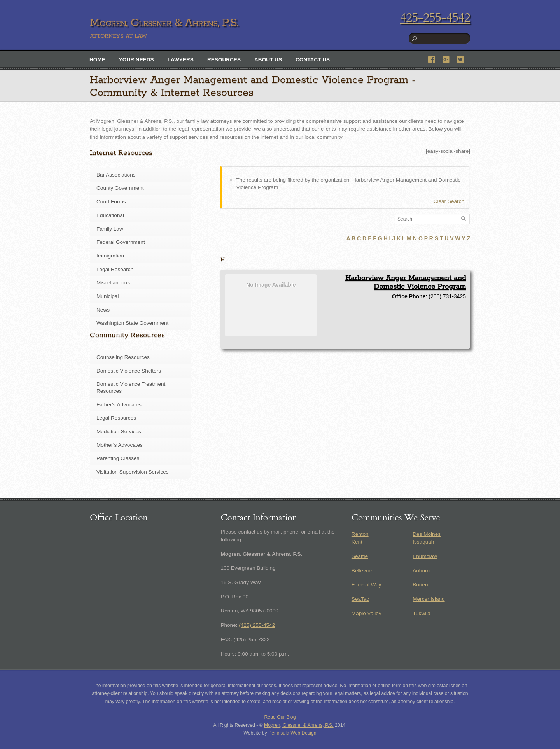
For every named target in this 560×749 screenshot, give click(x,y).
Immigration (110, 256)
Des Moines (427, 534)
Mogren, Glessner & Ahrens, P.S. (299, 725)
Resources (224, 60)
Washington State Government (132, 323)
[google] (446, 59)
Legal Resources (116, 418)
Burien (420, 585)
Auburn (421, 571)
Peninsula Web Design (292, 733)
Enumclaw (425, 556)
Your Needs (136, 60)
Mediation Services (119, 431)
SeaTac (360, 599)
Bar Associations (116, 175)
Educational (110, 215)
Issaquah (423, 542)
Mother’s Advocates (120, 445)
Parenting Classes (118, 458)
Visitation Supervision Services (133, 472)
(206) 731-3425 (447, 296)
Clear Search (449, 201)
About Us (268, 60)
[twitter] (461, 59)
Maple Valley (367, 613)
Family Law (110, 229)
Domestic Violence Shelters (129, 371)
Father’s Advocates (119, 405)
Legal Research (115, 269)
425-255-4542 (435, 18)
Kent (357, 542)
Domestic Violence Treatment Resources (131, 388)
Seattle (360, 556)
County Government (120, 188)
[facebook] (432, 59)
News (103, 310)
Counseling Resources (123, 357)
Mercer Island (429, 599)
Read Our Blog (280, 717)
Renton (360, 534)
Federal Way (367, 585)
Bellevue (362, 571)
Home (97, 60)
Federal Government (121, 242)
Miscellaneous (113, 283)
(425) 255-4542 (257, 625)
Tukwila (422, 613)
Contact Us (313, 60)
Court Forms (111, 202)
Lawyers (181, 60)
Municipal (108, 296)
